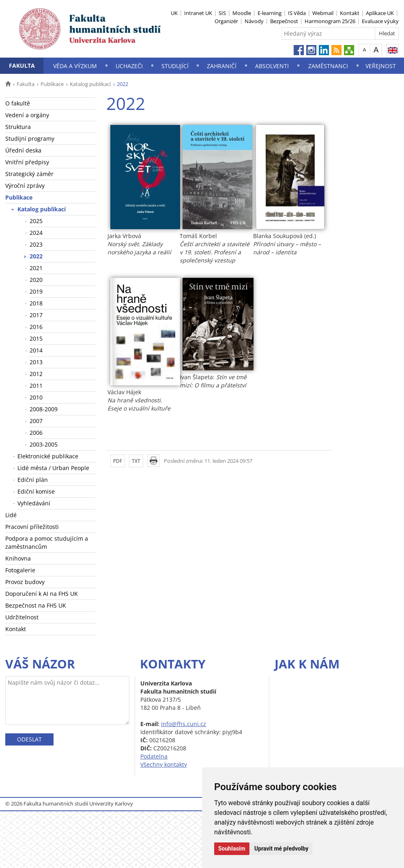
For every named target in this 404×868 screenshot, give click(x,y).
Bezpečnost (284, 21)
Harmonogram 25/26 (330, 21)
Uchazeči (129, 66)
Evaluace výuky (380, 21)
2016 (36, 327)
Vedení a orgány (27, 115)
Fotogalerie (20, 570)
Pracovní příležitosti (32, 527)
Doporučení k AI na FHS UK (42, 594)
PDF (118, 461)
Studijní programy (30, 139)
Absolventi (272, 66)
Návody (254, 21)
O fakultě (18, 103)
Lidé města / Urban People (53, 468)
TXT (136, 461)
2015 (36, 338)
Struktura (18, 127)
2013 (36, 362)
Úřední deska (23, 150)
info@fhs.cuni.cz (184, 724)
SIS (222, 13)
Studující (175, 66)
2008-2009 (44, 409)
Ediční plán (33, 480)
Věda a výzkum (75, 66)
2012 (36, 374)
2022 (36, 256)
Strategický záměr (29, 174)
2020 (36, 280)
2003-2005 (44, 444)
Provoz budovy (25, 582)
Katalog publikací (90, 84)
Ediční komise (36, 491)
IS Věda (297, 13)
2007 (36, 421)
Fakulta (22, 66)
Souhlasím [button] (232, 849)
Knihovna (18, 558)
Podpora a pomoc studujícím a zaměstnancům (47, 542)
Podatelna (154, 756)
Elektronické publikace (48, 456)
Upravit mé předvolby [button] (281, 849)
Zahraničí (222, 66)
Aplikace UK (380, 13)
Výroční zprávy (25, 186)
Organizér (226, 21)
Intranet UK (198, 13)
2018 (36, 303)
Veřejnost (381, 66)
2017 (36, 315)
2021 (36, 268)
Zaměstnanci (328, 66)
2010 (36, 397)
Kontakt (350, 13)
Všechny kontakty (164, 764)
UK (174, 13)
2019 (36, 291)
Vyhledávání (34, 503)
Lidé (11, 515)
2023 (36, 244)
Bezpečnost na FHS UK (36, 605)
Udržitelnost (22, 617)
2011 (36, 386)
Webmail (323, 13)
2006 (36, 433)
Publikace (52, 84)
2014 (36, 350)
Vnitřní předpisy (27, 162)
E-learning (270, 13)
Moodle (242, 13)
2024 (36, 233)
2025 (36, 221)
